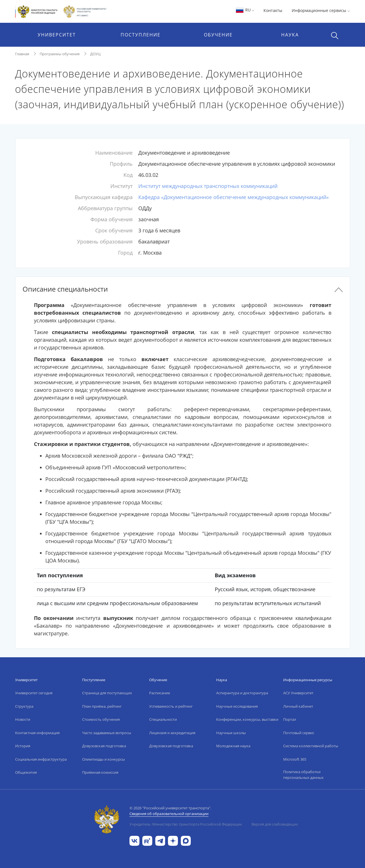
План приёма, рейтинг (102, 706)
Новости (23, 719)
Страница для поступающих (107, 693)
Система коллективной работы (311, 746)
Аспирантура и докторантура (242, 693)
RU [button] (245, 10)
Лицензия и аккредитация (172, 733)
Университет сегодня (34, 693)
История (23, 746)
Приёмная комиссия (100, 772)
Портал (290, 719)
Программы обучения (60, 54)
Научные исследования (237, 706)
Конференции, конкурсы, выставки (247, 719)
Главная (22, 54)
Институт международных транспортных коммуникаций (208, 186)
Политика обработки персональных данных (303, 775)
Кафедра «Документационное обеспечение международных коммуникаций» (234, 197)
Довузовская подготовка (104, 746)
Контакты (273, 10)
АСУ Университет (298, 693)
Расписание (160, 693)
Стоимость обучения (101, 719)
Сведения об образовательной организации (169, 814)
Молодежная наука (233, 746)
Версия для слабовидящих (275, 824)
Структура (24, 706)
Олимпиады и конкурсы (104, 759)
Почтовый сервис (299, 733)
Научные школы (231, 733)
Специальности (163, 719)
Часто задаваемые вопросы (107, 733)
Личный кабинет (298, 706)
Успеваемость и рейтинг (171, 706)
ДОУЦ (95, 54)
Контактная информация (37, 733)
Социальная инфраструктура (41, 759)
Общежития (26, 772)
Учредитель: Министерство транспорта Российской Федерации (186, 824)
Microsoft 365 (295, 759)
